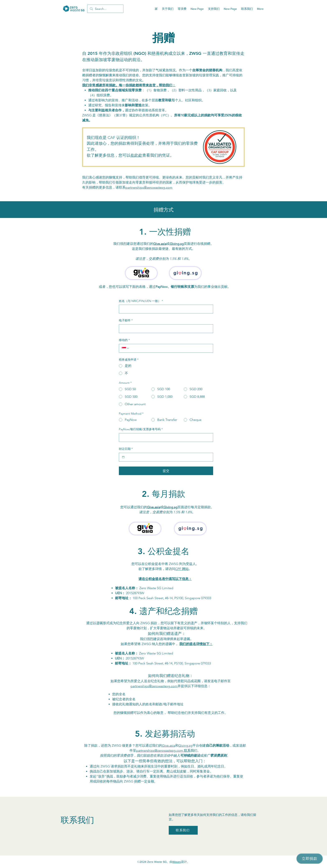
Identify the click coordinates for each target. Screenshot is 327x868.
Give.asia (160, 244)
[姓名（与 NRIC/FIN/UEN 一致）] (165, 309)
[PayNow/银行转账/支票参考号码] (165, 438)
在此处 (136, 155)
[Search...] (105, 9)
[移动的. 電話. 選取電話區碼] (126, 348)
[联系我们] (183, 830)
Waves (177, 862)
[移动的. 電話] (170, 348)
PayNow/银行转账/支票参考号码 (141, 429)
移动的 (124, 340)
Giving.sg (177, 244)
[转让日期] (123, 457)
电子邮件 (126, 321)
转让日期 (126, 449)
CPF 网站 (182, 569)
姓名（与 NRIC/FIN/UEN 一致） (141, 301)
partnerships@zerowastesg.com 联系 (163, 750)
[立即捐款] (310, 859)
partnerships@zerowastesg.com (149, 187)
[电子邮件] (165, 329)
